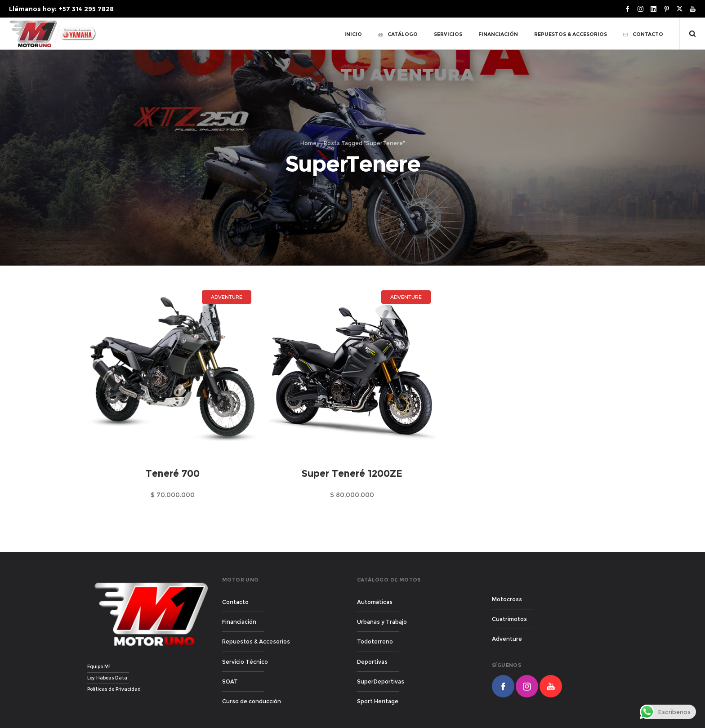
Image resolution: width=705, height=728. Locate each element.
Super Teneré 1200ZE (352, 473)
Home (308, 143)
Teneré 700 (173, 473)
